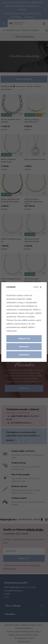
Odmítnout (24, 355)
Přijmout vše (24, 339)
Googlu (31, 313)
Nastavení (24, 347)
